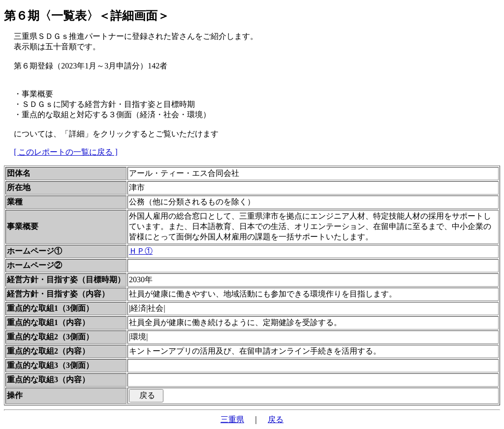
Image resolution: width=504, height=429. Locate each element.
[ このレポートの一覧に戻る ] (66, 152)
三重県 (232, 419)
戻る (276, 419)
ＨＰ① (141, 251)
